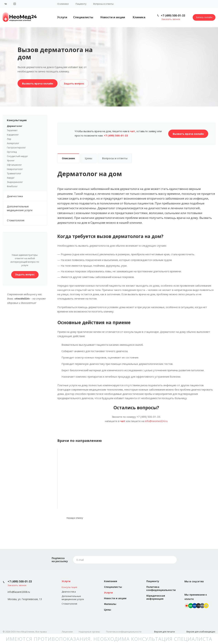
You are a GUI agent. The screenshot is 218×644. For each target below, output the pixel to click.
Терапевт (12, 130)
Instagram (15, 4)
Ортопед (12, 152)
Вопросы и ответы (103, 4)
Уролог (11, 160)
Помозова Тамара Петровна (82, 490)
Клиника (139, 17)
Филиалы (110, 604)
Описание (68, 158)
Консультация (27, 120)
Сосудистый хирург (17, 156)
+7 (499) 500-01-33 (173, 16)
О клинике (63, 4)
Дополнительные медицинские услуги (27, 208)
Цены (89, 158)
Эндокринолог (15, 182)
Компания (111, 581)
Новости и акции (113, 17)
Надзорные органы (89, 632)
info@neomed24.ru (156, 421)
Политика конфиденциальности (161, 588)
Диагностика (27, 196)
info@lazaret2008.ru (19, 592)
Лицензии (67, 632)
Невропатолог (15, 169)
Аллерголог (13, 143)
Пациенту (81, 4)
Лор (9, 139)
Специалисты (83, 17)
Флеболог (12, 186)
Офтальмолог (14, 165)
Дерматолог (15, 126)
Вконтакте (6, 4)
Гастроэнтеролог (16, 148)
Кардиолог (13, 135)
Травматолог (14, 173)
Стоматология (16, 220)
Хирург (11, 178)
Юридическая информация (156, 597)
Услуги (62, 17)
